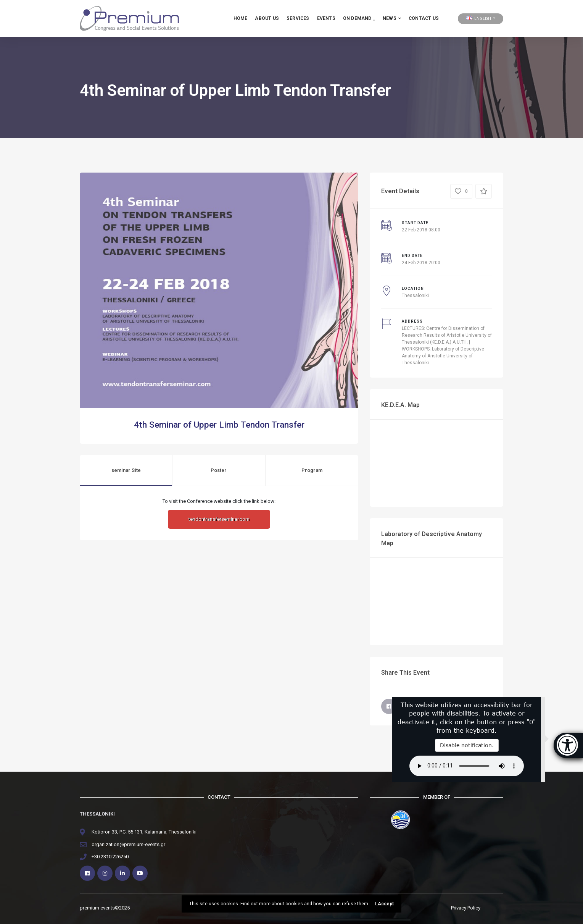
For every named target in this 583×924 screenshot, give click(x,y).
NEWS (392, 18)
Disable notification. (467, 745)
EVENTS (326, 18)
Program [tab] (312, 470)
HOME (241, 18)
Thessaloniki (415, 296)
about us (267, 18)
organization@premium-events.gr (128, 844)
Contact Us (424, 18)
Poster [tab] (219, 470)
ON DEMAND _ (359, 18)
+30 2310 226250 (110, 857)
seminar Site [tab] (126, 470)
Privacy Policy (466, 908)
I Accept (384, 904)
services (298, 18)
